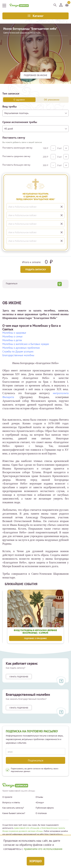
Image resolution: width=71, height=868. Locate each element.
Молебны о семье (12, 336)
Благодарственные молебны (18, 355)
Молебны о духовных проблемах (21, 348)
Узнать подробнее (19, 677)
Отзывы (39, 797)
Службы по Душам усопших (18, 351)
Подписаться (36, 760)
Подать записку (36, 269)
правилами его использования (43, 849)
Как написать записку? (13, 808)
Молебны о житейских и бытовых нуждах (26, 344)
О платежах (41, 813)
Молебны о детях (12, 340)
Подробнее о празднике (35, 638)
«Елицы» (40, 803)
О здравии (19, 100)
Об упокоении (52, 100)
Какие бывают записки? (14, 813)
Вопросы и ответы (11, 803)
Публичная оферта (45, 808)
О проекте (7, 797)
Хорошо (35, 861)
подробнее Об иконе (35, 75)
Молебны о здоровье (14, 333)
